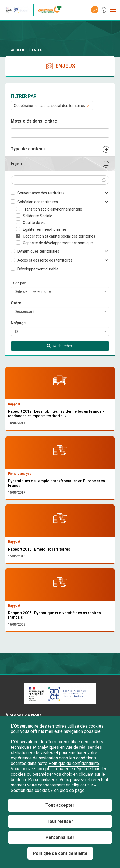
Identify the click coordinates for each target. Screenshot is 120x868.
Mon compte (104, 11)
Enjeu (16, 164)
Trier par (18, 283)
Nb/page (18, 323)
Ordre (16, 303)
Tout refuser (60, 821)
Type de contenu (28, 149)
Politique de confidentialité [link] (60, 853)
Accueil (18, 50)
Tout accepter (60, 805)
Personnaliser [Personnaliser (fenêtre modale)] (60, 837)
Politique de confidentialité (74, 763)
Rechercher (59, 346)
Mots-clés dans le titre (34, 121)
